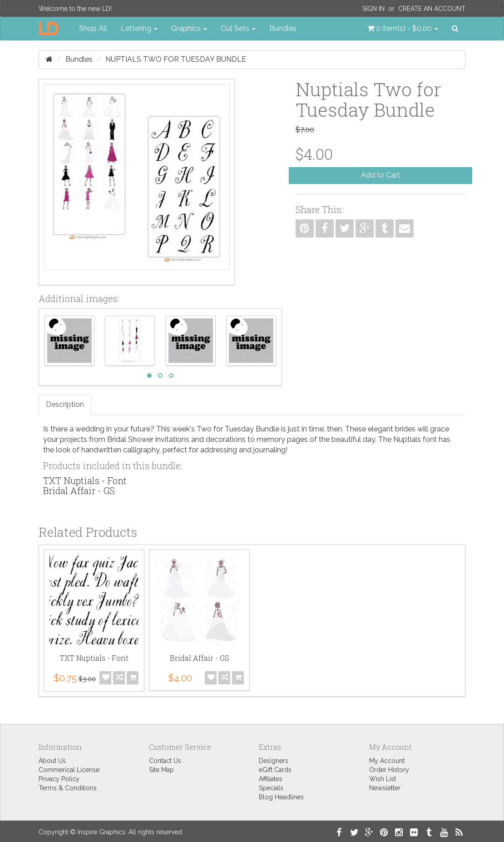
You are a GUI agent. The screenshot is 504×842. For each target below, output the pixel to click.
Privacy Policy (59, 779)
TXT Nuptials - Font (85, 480)
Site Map (161, 770)
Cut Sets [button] (238, 28)
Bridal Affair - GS (79, 490)
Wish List (383, 779)
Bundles (283, 28)
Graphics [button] (189, 28)
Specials (271, 788)
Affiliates (271, 779)
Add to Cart (380, 175)
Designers (274, 761)
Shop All (93, 28)
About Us (52, 761)
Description (65, 404)
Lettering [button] (139, 28)
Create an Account (432, 9)
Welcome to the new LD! (75, 9)
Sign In (373, 9)
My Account (387, 761)
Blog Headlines (281, 797)
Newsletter (385, 788)
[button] (403, 29)
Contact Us (165, 761)
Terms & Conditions (68, 788)
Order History (389, 770)
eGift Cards (275, 770)
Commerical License (69, 770)
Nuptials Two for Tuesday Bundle (176, 59)
